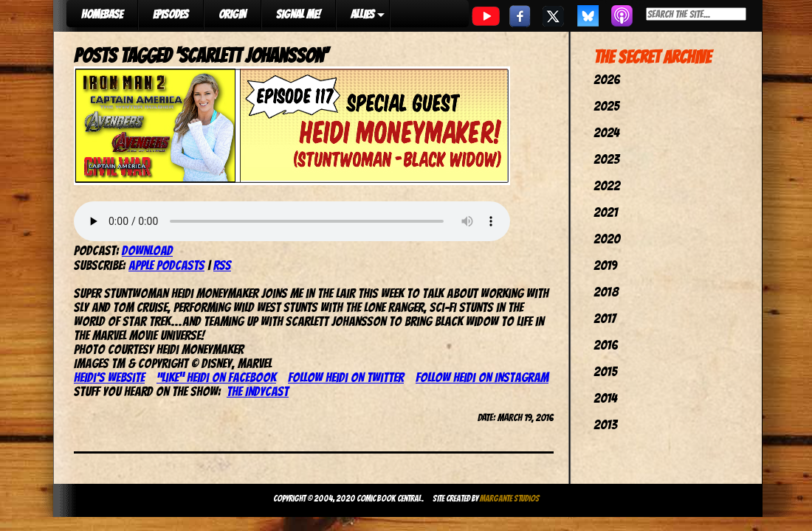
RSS (222, 265)
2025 (606, 106)
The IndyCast (258, 391)
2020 (607, 239)
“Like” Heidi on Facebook (216, 377)
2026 (607, 79)
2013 (605, 424)
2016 (606, 345)
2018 (606, 292)
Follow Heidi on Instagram (482, 377)
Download (147, 250)
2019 (605, 265)
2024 (606, 132)
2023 (606, 159)
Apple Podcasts (166, 265)
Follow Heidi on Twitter (346, 377)
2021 (606, 212)
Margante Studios (510, 498)
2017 (605, 318)
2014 (605, 398)
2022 (607, 185)
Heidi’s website (109, 377)
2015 (605, 371)
